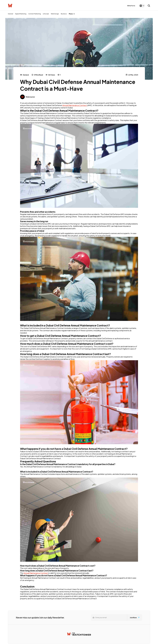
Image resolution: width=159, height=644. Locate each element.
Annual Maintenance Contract (75, 105)
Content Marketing (35, 14)
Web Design (55, 14)
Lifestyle (46, 14)
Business (64, 14)
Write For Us (131, 6)
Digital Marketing (21, 14)
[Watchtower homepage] (79, 634)
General (10, 14)
